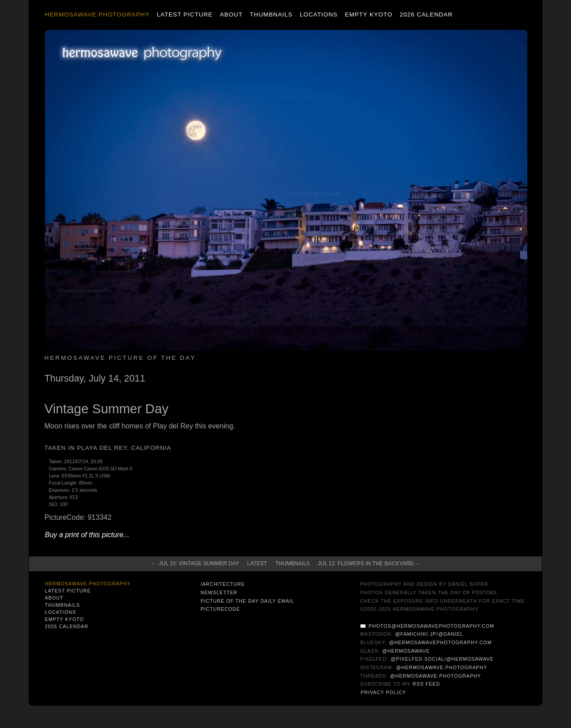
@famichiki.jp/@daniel (429, 634)
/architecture (222, 584)
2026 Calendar (426, 14)
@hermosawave (406, 651)
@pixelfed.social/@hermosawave (442, 659)
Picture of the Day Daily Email (247, 601)
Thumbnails (271, 14)
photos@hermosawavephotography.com (431, 626)
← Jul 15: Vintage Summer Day (195, 563)
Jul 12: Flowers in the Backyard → (369, 563)
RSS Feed (426, 684)
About (231, 14)
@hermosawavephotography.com (441, 642)
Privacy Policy (383, 692)
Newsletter (219, 592)
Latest (257, 563)
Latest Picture (184, 14)
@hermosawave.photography (442, 667)
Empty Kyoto (369, 14)
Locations (319, 14)
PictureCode (220, 609)
